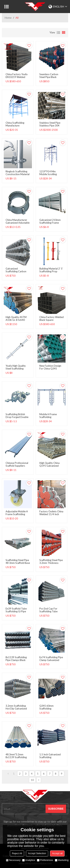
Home (8, 18)
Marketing (62, 860)
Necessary (13, 860)
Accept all (57, 853)
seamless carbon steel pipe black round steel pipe (49, 77)
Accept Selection (37, 853)
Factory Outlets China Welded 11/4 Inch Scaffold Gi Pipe (51, 514)
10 (32, 780)
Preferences (45, 860)
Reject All (17, 853)
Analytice (29, 860)
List (58, 33)
